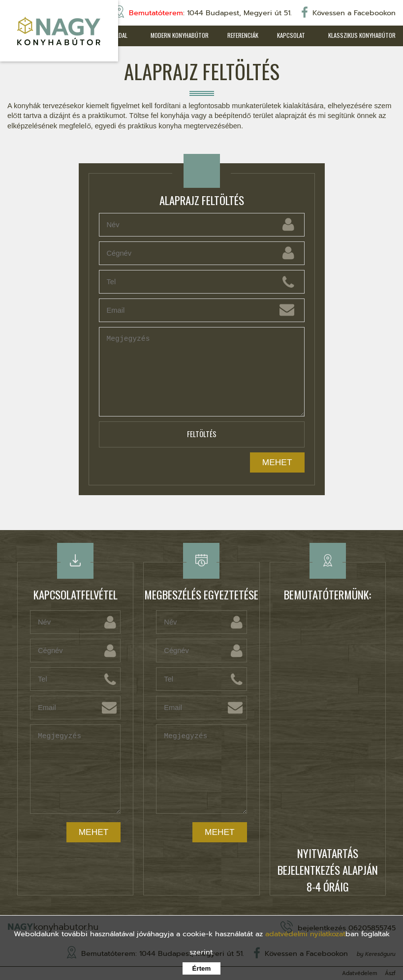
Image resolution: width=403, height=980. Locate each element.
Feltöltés (202, 434)
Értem (202, 968)
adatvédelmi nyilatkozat (305, 934)
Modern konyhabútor (176, 35)
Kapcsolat (290, 35)
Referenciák (240, 35)
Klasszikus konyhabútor (362, 35)
